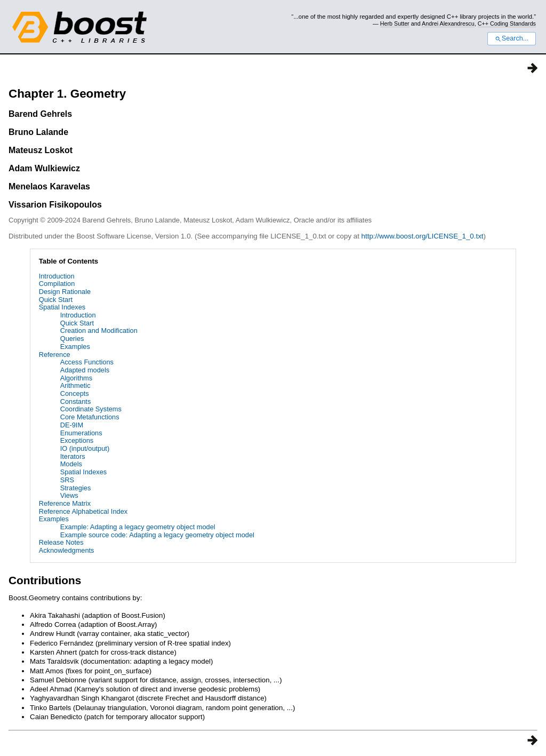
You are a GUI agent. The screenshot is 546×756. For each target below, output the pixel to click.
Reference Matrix (65, 503)
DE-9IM (72, 425)
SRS (67, 480)
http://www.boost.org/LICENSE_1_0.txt (423, 236)
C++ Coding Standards (507, 23)
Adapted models (85, 370)
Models (71, 464)
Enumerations (81, 433)
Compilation (57, 284)
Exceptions (77, 440)
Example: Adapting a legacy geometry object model (138, 527)
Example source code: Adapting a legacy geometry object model (157, 535)
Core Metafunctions (90, 417)
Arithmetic (75, 385)
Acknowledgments (67, 550)
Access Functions (87, 362)
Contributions (45, 580)
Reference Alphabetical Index (83, 511)
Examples (75, 347)
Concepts (75, 393)
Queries (72, 339)
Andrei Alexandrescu (448, 23)
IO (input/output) (85, 448)
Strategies (76, 488)
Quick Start (56, 300)
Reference (55, 355)
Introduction (57, 276)
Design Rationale (65, 292)
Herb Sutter (395, 23)
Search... (512, 38)
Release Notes (61, 542)
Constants (76, 401)
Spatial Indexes (62, 307)
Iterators (73, 456)
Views (69, 495)
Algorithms (76, 378)
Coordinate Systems (91, 409)
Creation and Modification (99, 331)
